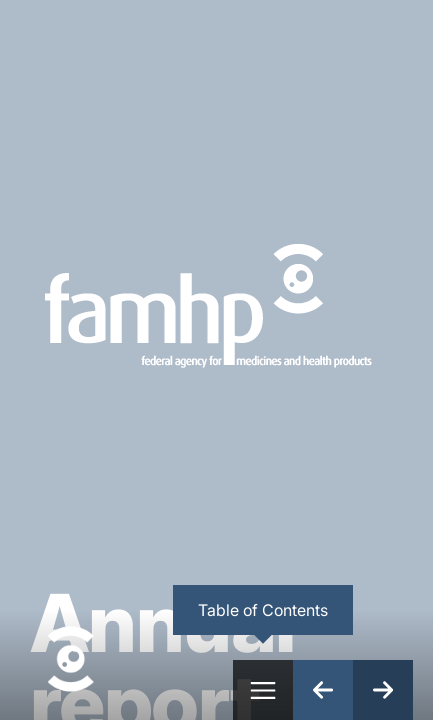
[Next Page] (383, 690)
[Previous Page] (323, 690)
